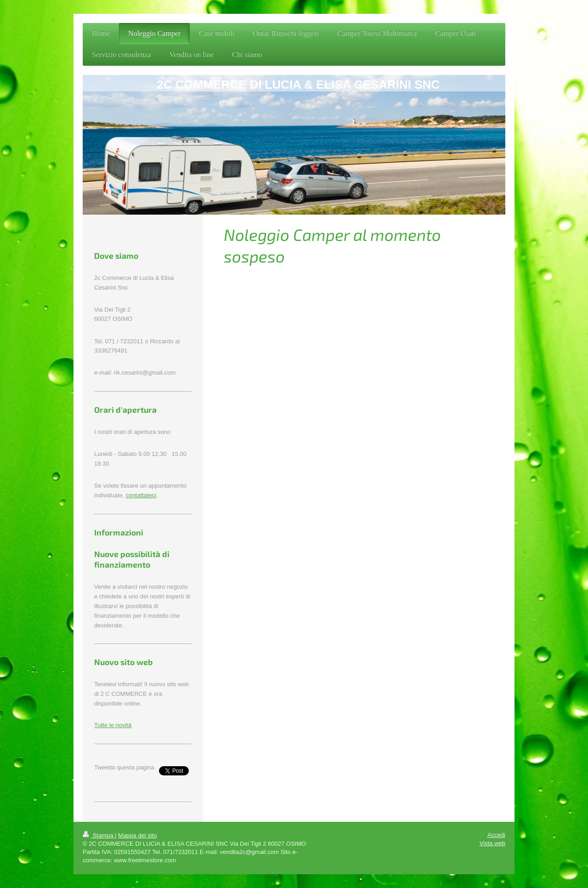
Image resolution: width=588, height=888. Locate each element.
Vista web (492, 843)
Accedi (496, 835)
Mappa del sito (138, 835)
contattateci (141, 495)
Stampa (99, 835)
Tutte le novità (113, 725)
